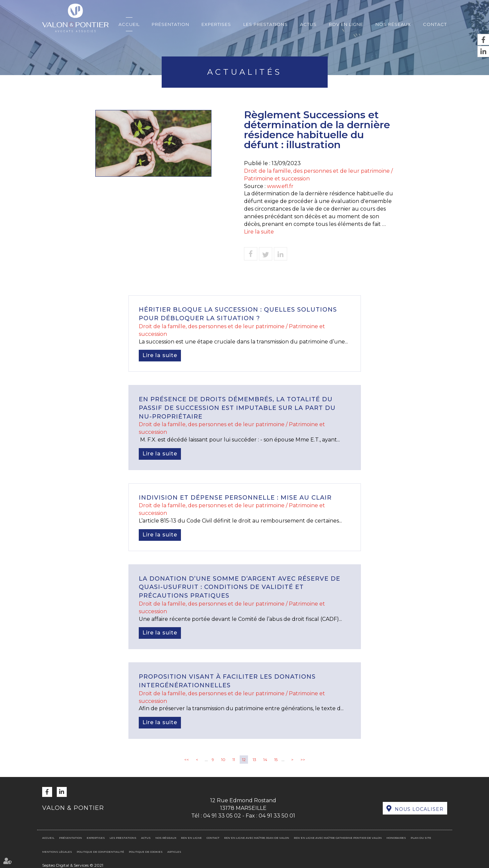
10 (223, 760)
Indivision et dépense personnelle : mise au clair (235, 498)
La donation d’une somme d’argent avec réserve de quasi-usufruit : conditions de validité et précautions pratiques (240, 587)
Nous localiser (419, 809)
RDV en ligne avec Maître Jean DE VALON (257, 838)
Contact (435, 24)
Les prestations (266, 24)
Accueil (129, 24)
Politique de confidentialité (100, 852)
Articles (174, 852)
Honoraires (396, 838)
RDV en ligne (346, 24)
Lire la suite (259, 232)
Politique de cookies (146, 852)
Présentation (170, 24)
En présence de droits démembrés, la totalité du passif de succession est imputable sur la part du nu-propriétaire (237, 408)
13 (254, 760)
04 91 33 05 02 (222, 816)
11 (234, 760)
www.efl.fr (280, 186)
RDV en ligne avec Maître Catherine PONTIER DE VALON (338, 838)
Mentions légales (57, 852)
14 (265, 760)
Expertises (216, 24)
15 (276, 760)
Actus (308, 24)
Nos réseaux (393, 24)
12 (244, 760)
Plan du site (421, 838)
